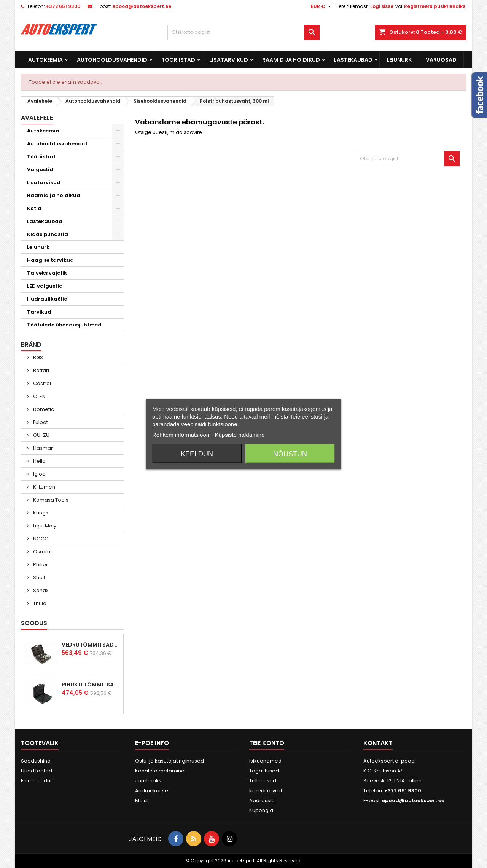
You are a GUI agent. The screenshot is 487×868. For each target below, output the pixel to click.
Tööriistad (178, 60)
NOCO (40, 539)
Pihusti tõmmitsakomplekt (91, 685)
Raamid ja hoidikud (291, 60)
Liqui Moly (44, 526)
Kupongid (261, 810)
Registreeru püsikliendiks (435, 6)
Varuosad (441, 60)
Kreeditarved (266, 791)
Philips (40, 565)
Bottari (41, 370)
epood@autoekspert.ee (142, 6)
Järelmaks (148, 781)
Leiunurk (399, 60)
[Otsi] (243, 32)
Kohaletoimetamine (160, 771)
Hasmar (42, 448)
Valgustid (40, 170)
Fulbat (40, 422)
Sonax (40, 590)
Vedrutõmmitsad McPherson (91, 645)
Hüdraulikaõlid (47, 299)
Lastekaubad (353, 60)
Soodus (34, 623)
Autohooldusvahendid (112, 60)
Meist (142, 800)
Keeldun (197, 454)
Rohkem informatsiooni (181, 434)
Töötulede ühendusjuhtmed (64, 325)
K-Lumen (44, 487)
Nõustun (290, 454)
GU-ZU (41, 435)
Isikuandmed (265, 761)
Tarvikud (39, 312)
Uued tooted (37, 771)
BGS (37, 358)
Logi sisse (382, 6)
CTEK (39, 396)
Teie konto (267, 743)
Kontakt (378, 743)
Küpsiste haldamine (240, 434)
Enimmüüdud (37, 781)
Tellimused (263, 781)
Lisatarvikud (229, 60)
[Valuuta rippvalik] (322, 6)
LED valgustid (45, 286)
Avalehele (37, 118)
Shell (38, 577)
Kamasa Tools (50, 500)
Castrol (41, 383)
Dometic (43, 409)
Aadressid (262, 800)
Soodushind (36, 761)
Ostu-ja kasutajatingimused (169, 761)
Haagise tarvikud (50, 260)
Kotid (34, 208)
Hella (39, 461)
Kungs (40, 513)
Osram (41, 552)
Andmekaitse (152, 791)
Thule (39, 603)
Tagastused (264, 771)
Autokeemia (45, 60)
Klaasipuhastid (48, 234)
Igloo (39, 474)
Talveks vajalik (47, 273)
